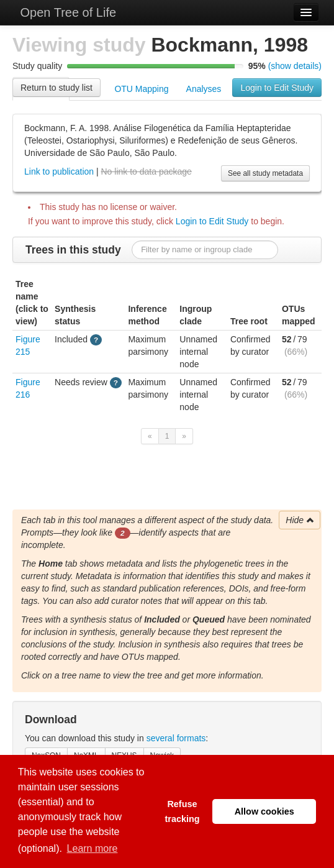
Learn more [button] (93, 848)
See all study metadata (265, 173)
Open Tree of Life (66, 12)
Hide (300, 520)
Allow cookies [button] (264, 811)
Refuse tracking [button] (182, 811)
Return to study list (56, 88)
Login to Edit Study (277, 88)
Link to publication (59, 171)
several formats (176, 738)
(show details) (295, 66)
